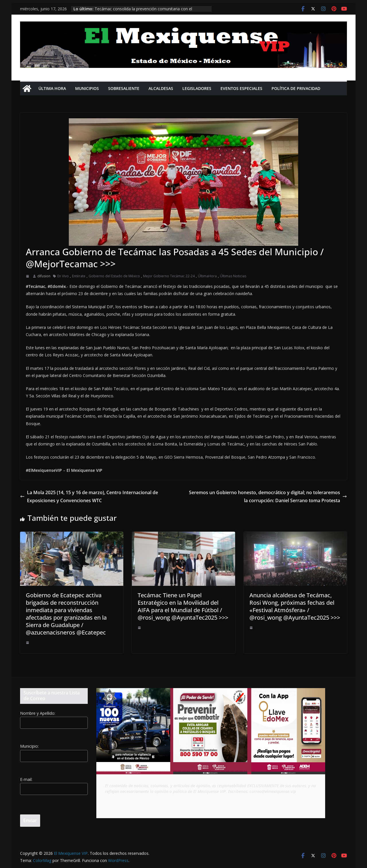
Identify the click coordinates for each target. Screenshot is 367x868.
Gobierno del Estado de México (114, 276)
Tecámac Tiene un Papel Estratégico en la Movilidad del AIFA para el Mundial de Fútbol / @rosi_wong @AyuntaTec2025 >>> (183, 606)
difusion (44, 276)
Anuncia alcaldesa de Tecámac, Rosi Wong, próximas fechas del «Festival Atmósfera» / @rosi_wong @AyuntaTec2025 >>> (295, 606)
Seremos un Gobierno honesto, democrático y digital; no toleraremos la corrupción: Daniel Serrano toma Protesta (268, 497)
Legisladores (197, 88)
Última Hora (52, 88)
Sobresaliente (124, 88)
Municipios (87, 88)
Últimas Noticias (233, 276)
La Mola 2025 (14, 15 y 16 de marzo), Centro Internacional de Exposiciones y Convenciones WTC (89, 497)
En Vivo (63, 276)
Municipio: (29, 746)
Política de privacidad (296, 88)
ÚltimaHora (207, 276)
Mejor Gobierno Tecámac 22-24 (169, 276)
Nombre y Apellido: (38, 713)
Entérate (79, 276)
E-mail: (26, 779)
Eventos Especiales (241, 88)
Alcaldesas (161, 88)
